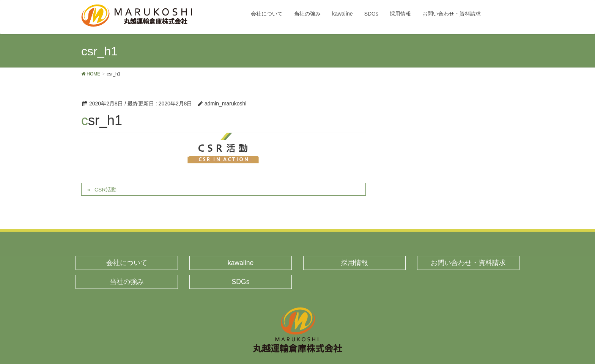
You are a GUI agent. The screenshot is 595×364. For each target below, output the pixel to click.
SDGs (241, 282)
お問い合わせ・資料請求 (468, 263)
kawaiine (241, 263)
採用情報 (354, 263)
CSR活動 (105, 190)
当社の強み (127, 282)
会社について (127, 263)
